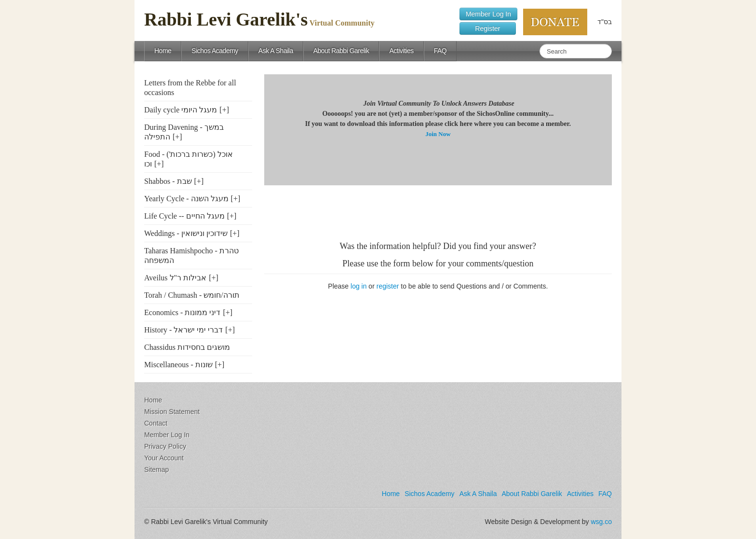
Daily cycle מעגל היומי (181, 110)
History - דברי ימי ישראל (183, 330)
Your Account (164, 458)
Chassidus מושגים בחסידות (187, 347)
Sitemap (156, 470)
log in (358, 286)
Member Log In (488, 14)
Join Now (438, 134)
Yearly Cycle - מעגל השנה (186, 199)
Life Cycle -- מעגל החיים (184, 216)
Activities (401, 51)
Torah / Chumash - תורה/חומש (192, 295)
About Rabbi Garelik (341, 51)
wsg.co (601, 522)
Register (488, 28)
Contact (156, 423)
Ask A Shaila (276, 51)
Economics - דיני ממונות (182, 312)
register (388, 286)
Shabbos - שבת (168, 181)
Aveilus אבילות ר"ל (175, 278)
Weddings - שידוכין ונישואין (186, 233)
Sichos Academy (215, 51)
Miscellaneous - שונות (178, 365)
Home (163, 51)
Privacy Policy (165, 446)
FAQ (440, 51)
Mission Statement (172, 412)
